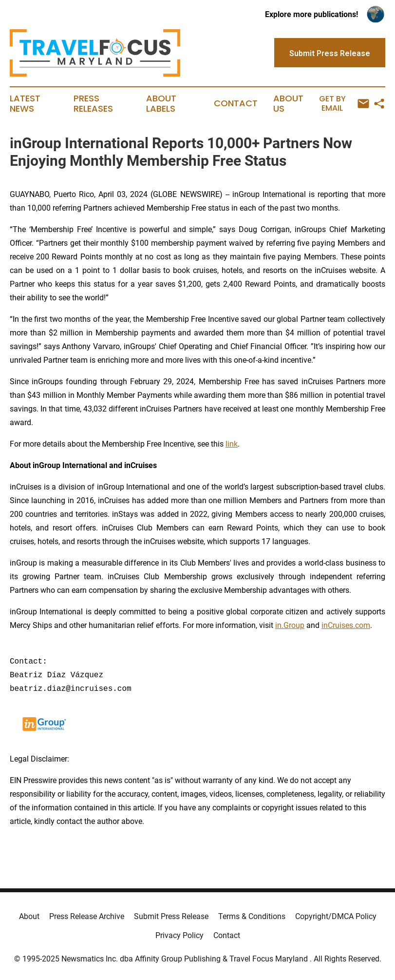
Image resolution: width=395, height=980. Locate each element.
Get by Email (344, 104)
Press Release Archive (87, 916)
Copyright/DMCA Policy (336, 916)
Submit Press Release (171, 916)
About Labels (161, 104)
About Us (288, 104)
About (29, 916)
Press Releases (93, 104)
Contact (236, 103)
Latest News (25, 104)
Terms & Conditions (252, 916)
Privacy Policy (179, 935)
